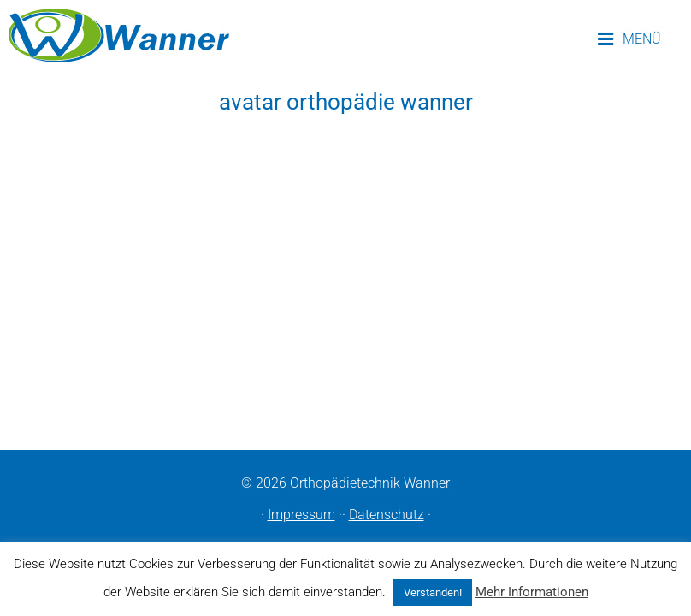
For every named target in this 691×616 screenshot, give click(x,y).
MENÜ (629, 39)
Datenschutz (387, 515)
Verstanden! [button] (433, 592)
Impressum (301, 515)
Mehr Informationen (532, 592)
